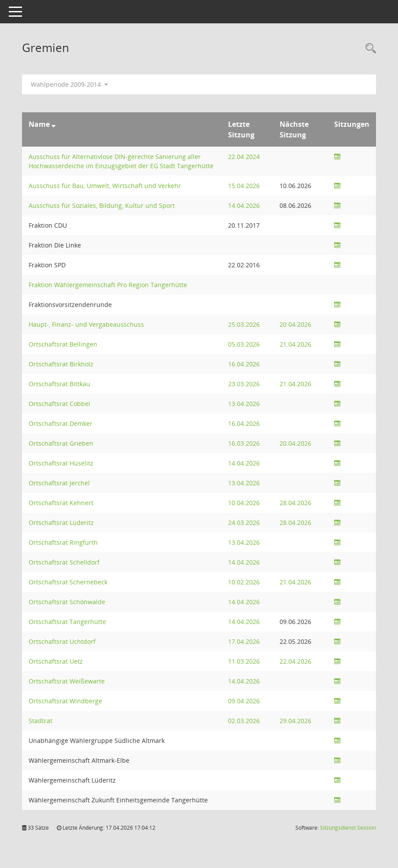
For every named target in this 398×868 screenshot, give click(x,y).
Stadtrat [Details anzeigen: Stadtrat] (41, 721)
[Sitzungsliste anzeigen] (337, 157)
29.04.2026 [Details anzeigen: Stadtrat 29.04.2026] (295, 721)
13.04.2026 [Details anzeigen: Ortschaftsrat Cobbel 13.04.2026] (244, 404)
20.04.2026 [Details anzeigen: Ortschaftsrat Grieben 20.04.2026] (295, 443)
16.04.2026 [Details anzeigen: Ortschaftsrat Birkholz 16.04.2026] (244, 364)
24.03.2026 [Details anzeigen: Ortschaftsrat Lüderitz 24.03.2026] (244, 523)
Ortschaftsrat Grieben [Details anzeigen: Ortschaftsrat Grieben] (61, 443)
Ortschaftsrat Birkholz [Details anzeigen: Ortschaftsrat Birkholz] (61, 364)
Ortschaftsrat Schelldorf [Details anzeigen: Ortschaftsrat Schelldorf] (64, 562)
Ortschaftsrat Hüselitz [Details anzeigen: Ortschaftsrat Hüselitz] (61, 463)
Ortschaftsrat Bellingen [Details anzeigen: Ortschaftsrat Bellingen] (63, 344)
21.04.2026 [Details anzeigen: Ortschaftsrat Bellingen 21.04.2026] (295, 344)
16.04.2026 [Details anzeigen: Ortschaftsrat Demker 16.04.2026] (244, 423)
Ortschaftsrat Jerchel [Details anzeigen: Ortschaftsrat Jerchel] (59, 483)
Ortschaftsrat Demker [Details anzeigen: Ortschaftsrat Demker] (61, 423)
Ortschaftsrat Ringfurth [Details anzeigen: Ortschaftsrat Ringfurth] (63, 542)
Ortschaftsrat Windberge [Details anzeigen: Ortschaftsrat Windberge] (65, 701)
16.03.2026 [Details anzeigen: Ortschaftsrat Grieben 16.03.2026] (244, 443)
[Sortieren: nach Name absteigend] (53, 124)
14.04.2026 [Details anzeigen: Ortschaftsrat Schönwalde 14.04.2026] (244, 602)
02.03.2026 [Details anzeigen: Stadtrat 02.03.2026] (244, 721)
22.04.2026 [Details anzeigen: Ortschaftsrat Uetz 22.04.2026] (295, 661)
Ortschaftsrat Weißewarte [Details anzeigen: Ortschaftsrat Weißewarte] (67, 681)
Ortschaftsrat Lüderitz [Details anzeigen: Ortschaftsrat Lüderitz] (61, 523)
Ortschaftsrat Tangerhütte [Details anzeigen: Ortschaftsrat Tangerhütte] (67, 622)
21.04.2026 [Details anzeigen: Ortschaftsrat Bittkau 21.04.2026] (295, 384)
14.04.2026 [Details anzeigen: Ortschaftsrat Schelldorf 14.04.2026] (244, 562)
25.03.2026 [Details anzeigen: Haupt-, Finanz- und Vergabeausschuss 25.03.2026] (244, 324)
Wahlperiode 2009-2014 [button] (69, 84)
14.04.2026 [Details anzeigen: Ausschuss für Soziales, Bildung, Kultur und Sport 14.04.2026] (244, 205)
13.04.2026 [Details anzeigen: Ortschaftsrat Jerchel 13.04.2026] (244, 483)
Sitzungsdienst (348, 828)
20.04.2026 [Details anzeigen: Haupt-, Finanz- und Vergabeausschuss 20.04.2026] (295, 324)
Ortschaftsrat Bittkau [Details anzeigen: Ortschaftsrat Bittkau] (59, 384)
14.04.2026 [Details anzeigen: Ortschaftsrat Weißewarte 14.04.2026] (244, 681)
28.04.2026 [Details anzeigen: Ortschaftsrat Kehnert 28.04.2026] (295, 503)
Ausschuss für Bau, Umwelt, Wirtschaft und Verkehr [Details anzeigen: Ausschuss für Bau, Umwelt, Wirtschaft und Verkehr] (105, 186)
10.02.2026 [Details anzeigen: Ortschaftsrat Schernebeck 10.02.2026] (244, 582)
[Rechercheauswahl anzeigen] (369, 49)
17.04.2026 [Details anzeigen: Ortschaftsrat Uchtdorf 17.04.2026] (244, 641)
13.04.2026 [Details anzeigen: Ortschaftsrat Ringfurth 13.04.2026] (244, 542)
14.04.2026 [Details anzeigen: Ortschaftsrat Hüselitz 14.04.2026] (244, 463)
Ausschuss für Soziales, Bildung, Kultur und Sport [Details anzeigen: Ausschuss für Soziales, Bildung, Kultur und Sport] (102, 205)
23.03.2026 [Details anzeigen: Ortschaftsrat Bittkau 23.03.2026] (244, 384)
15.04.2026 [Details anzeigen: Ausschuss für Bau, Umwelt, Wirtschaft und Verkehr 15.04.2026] (244, 186)
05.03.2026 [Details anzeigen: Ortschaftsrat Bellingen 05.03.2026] (244, 344)
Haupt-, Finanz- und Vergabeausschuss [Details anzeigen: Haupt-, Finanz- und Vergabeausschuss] (86, 324)
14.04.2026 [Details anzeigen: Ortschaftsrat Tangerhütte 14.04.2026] (244, 622)
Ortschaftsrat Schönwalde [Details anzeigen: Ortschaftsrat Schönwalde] (67, 602)
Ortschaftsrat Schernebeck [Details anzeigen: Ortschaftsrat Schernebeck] (68, 582)
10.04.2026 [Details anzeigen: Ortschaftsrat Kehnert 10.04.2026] (244, 503)
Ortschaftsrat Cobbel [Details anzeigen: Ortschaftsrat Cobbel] (59, 404)
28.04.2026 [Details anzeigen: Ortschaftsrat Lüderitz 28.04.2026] (295, 523)
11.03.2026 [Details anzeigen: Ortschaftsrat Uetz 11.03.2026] (244, 661)
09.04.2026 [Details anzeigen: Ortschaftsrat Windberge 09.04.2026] (244, 701)
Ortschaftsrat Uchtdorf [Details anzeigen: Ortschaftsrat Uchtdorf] (62, 641)
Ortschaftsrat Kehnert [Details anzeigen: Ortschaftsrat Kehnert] (61, 503)
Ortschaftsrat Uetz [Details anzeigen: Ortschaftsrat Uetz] (56, 661)
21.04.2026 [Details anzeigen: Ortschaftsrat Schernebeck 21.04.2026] (295, 582)
